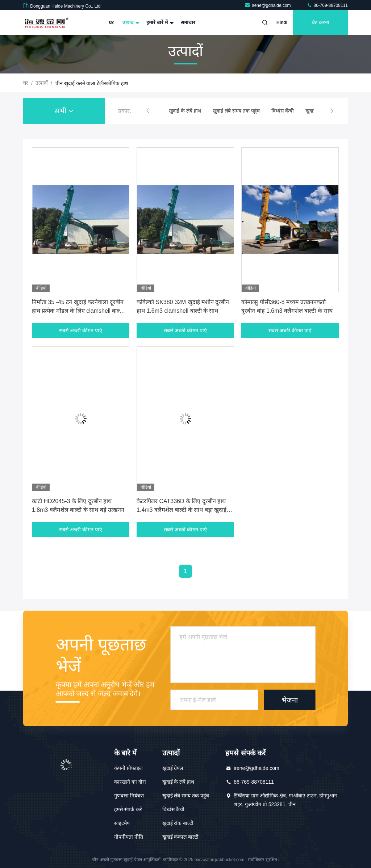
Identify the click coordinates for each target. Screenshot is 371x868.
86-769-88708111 (327, 5)
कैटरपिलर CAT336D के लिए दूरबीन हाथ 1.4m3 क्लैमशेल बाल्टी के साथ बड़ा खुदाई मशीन (182, 510)
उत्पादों (42, 83)
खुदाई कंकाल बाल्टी (181, 837)
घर (111, 22)
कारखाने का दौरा (130, 782)
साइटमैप (122, 823)
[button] (148, 111)
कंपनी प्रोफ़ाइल (128, 768)
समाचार (188, 22)
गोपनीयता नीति (129, 837)
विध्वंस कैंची (283, 111)
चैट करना (320, 22)
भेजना (290, 700)
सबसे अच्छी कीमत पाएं (81, 330)
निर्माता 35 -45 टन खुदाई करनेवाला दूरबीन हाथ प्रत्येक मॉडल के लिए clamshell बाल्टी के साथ (78, 311)
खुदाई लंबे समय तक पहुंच (236, 111)
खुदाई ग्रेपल (173, 768)
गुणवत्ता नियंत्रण (129, 796)
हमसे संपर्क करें (128, 809)
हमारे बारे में (159, 22)
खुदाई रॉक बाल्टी (178, 823)
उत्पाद (130, 22)
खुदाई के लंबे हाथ (185, 111)
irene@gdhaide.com (268, 5)
